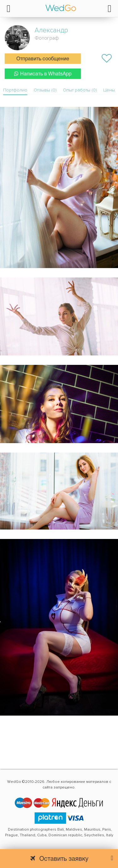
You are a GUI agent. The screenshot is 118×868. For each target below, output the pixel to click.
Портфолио (15, 90)
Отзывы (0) (45, 90)
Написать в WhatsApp (43, 74)
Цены (109, 90)
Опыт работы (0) (80, 90)
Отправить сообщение (43, 59)
